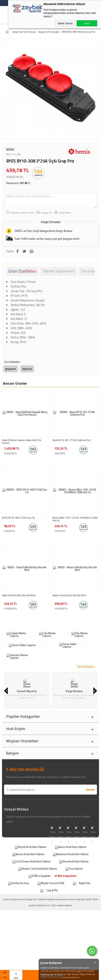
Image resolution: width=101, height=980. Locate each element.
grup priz (11, 369)
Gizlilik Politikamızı (51, 977)
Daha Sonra (65, 23)
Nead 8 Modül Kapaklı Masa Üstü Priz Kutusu (22, 442)
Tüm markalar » (86, 651)
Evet (87, 23)
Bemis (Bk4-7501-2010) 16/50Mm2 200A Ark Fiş (75, 519)
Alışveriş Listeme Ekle (22, 213)
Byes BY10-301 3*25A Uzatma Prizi (72, 440)
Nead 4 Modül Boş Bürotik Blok (69, 596)
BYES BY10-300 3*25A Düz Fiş (19, 518)
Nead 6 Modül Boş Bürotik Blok (19, 596)
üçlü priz (27, 369)
